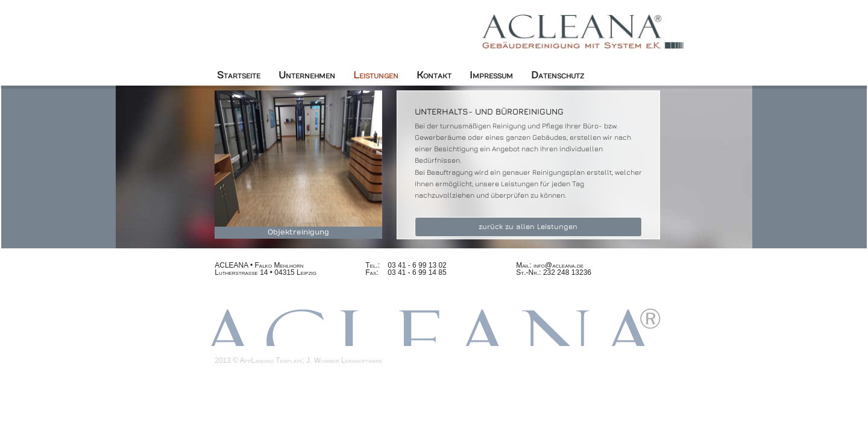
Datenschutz (558, 75)
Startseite (239, 75)
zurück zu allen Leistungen (528, 226)
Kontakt (434, 75)
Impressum (491, 75)
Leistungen (376, 75)
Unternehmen (307, 75)
